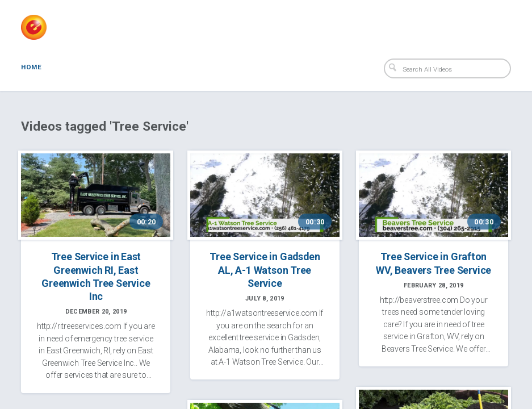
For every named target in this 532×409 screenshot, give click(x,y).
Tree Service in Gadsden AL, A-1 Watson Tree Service (265, 269)
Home (31, 67)
